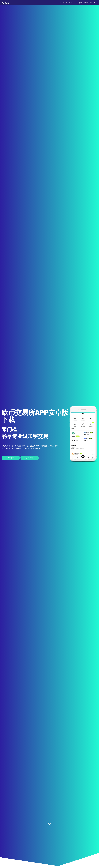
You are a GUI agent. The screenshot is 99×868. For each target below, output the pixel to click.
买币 (62, 3)
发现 (76, 3)
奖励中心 (93, 3)
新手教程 (69, 3)
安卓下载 (30, 458)
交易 (81, 3)
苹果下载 (11, 458)
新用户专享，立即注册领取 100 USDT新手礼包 (21, 449)
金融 (86, 3)
